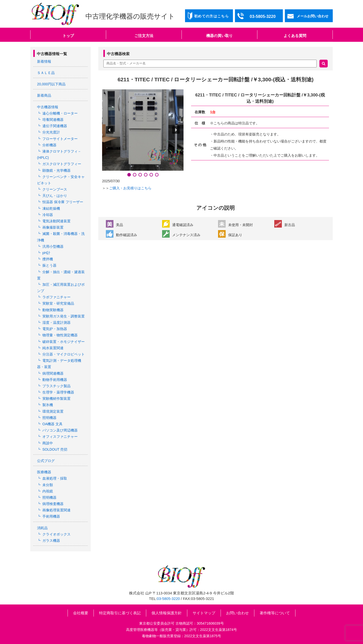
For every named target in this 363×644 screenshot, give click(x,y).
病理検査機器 (53, 504)
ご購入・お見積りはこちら (130, 188)
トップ (68, 36)
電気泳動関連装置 (56, 221)
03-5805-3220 (168, 599)
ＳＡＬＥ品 (46, 73)
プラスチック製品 (56, 386)
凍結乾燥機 (51, 208)
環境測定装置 (53, 411)
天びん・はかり (55, 196)
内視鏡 (48, 491)
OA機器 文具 (52, 424)
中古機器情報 (48, 107)
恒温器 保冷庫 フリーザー (63, 202)
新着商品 (44, 95)
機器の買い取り (219, 36)
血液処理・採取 (55, 478)
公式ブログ (46, 461)
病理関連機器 (53, 373)
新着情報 (44, 61)
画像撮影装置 (53, 227)
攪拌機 (48, 259)
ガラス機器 (51, 541)
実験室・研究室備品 (58, 303)
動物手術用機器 (55, 380)
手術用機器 (51, 516)
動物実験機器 (53, 310)
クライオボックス (56, 534)
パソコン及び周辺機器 (60, 430)
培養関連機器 (53, 120)
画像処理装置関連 (56, 510)
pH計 (46, 253)
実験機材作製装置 (56, 399)
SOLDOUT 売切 (55, 449)
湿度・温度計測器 (56, 323)
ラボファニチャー (56, 297)
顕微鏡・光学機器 (56, 170)
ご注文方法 (144, 36)
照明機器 (49, 418)
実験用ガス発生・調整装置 (64, 316)
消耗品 (42, 528)
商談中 (48, 443)
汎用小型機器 (53, 246)
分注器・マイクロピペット (64, 354)
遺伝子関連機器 (55, 126)
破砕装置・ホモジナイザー (64, 342)
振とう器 (49, 265)
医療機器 (44, 472)
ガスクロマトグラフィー (62, 164)
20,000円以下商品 (51, 84)
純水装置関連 (53, 348)
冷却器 (48, 215)
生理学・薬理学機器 (58, 392)
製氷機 (48, 405)
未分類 (48, 485)
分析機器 (49, 145)
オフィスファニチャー (60, 437)
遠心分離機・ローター (60, 113)
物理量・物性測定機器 (60, 335)
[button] (110, 130)
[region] (143, 133)
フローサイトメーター (60, 139)
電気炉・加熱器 (55, 329)
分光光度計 (51, 132)
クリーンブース (55, 189)
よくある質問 (295, 36)
